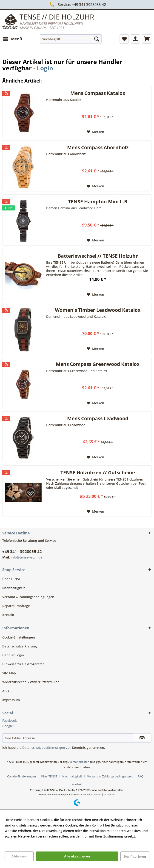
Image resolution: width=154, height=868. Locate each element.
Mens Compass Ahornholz (98, 148)
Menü (12, 38)
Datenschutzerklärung (20, 646)
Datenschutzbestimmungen (44, 748)
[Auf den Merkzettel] (96, 132)
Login (45, 68)
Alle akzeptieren (77, 856)
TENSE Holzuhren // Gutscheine (98, 473)
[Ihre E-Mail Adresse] (68, 738)
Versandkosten (79, 762)
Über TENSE (11, 579)
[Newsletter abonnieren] (142, 738)
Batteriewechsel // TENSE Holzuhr (98, 256)
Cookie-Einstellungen (19, 637)
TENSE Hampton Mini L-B (98, 202)
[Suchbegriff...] (71, 39)
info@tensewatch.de (27, 557)
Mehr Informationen (20, 842)
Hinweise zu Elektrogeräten (23, 664)
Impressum (11, 700)
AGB (6, 691)
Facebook (10, 720)
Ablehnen (19, 856)
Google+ (9, 726)
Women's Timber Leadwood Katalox (98, 310)
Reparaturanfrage (16, 606)
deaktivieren (94, 794)
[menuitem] (12, 39)
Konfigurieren (135, 856)
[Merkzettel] (124, 39)
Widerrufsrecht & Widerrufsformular (31, 682)
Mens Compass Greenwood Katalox (98, 365)
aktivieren (110, 794)
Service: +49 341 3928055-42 (77, 4)
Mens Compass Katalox (98, 94)
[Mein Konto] (135, 39)
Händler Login (13, 655)
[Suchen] (97, 39)
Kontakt (8, 615)
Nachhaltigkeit (14, 588)
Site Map (9, 673)
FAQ (141, 776)
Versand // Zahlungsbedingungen (28, 597)
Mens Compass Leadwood (98, 419)
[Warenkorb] (147, 39)
